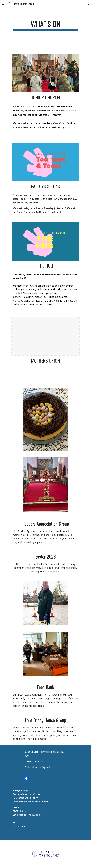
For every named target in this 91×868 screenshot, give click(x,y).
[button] (3, 4)
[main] (45, 25)
